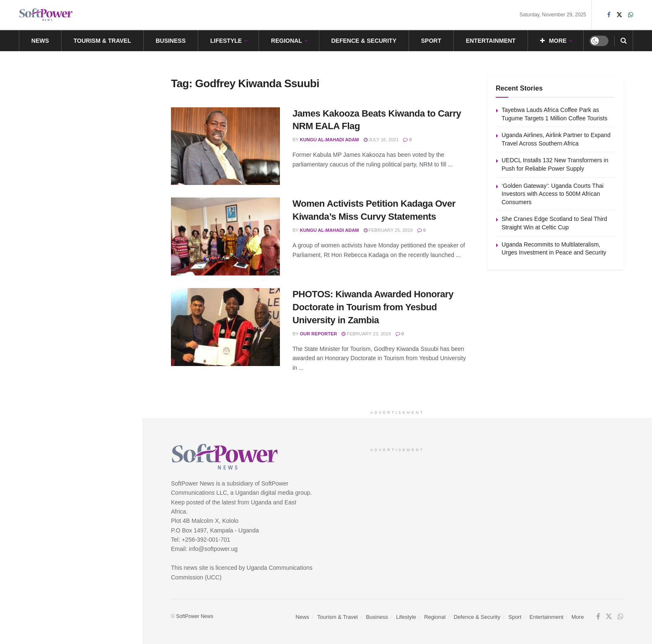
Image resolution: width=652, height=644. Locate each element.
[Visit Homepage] (46, 15)
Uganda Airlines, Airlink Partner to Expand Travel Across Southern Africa (88, 163)
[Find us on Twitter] (609, 617)
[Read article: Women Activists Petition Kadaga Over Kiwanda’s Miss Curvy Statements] (225, 236)
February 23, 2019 (366, 334)
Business (171, 41)
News (40, 41)
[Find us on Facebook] (598, 617)
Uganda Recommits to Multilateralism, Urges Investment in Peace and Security (87, 350)
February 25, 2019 (388, 230)
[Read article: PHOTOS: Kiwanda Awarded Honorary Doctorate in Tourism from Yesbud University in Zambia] (225, 327)
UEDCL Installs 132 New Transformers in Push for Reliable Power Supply (88, 210)
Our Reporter (319, 334)
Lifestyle (226, 41)
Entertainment (491, 41)
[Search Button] (624, 41)
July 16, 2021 (381, 140)
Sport (431, 41)
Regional (287, 41)
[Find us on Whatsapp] (621, 617)
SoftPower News (195, 616)
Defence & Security (364, 41)
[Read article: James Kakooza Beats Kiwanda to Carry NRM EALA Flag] (225, 146)
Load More (71, 394)
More (553, 41)
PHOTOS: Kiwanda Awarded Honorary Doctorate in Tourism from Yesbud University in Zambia (373, 307)
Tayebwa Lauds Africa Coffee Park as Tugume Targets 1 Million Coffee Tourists (69, 108)
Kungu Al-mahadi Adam (330, 140)
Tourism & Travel (102, 41)
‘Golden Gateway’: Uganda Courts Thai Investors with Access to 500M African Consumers (88, 258)
